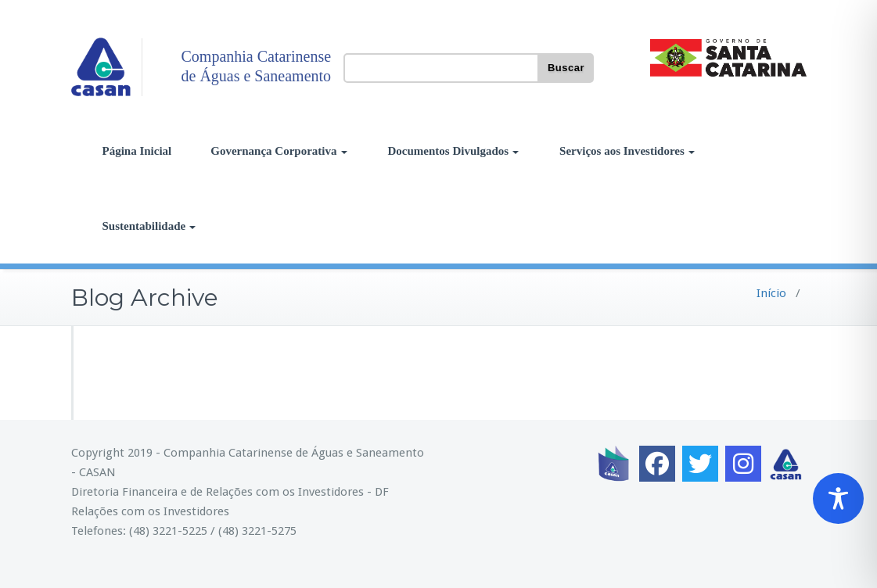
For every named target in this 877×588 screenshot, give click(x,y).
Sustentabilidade (149, 226)
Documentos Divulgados (454, 151)
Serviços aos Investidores (627, 151)
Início (771, 293)
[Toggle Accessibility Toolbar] (838, 498)
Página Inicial (137, 151)
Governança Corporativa (279, 151)
